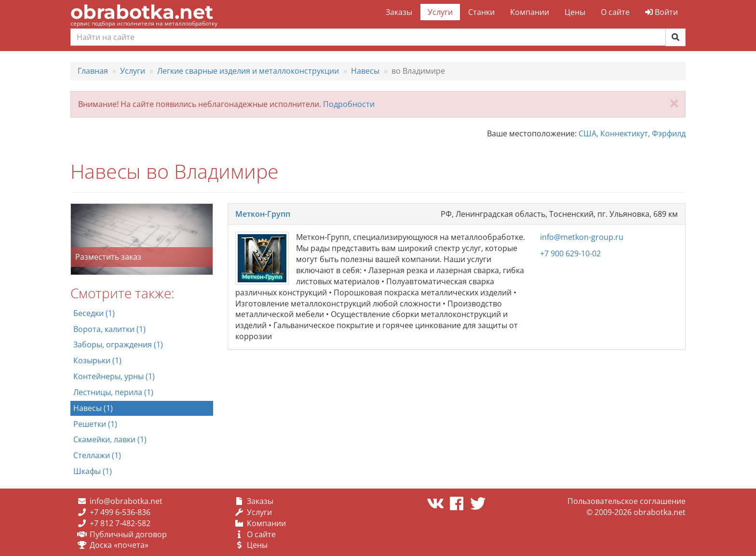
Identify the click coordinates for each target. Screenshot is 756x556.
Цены (575, 12)
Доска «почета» (119, 545)
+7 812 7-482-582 (120, 523)
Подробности (349, 104)
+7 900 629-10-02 (570, 253)
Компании (530, 12)
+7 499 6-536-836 (120, 512)
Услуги (440, 12)
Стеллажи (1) (97, 455)
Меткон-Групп (263, 214)
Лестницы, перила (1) (113, 392)
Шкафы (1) (93, 471)
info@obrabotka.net (126, 501)
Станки (481, 12)
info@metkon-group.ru (582, 237)
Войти (661, 12)
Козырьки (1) (97, 360)
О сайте (615, 12)
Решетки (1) (95, 424)
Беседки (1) (94, 313)
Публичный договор (128, 534)
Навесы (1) (93, 408)
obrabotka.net (142, 12)
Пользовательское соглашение (627, 501)
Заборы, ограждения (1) (118, 344)
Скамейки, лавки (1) (110, 439)
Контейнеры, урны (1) (114, 376)
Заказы (399, 12)
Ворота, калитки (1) (109, 329)
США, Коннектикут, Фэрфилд (632, 133)
